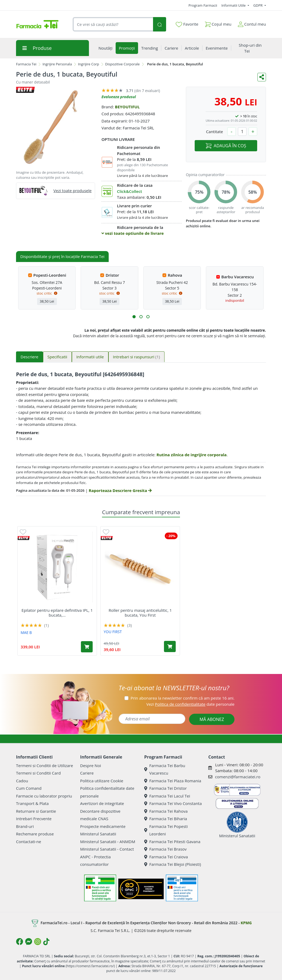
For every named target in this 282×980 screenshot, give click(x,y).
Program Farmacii (203, 5)
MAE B (26, 632)
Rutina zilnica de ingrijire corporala (192, 455)
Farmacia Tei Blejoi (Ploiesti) (173, 864)
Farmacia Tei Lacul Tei (167, 796)
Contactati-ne (29, 842)
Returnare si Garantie (36, 811)
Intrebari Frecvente (34, 819)
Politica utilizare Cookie (102, 781)
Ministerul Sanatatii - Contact (107, 849)
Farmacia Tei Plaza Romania (173, 781)
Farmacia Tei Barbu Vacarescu (165, 769)
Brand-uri (25, 826)
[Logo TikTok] (46, 942)
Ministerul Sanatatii (98, 834)
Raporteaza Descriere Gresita (120, 490)
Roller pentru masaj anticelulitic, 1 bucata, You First (140, 613)
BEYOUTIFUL (127, 107)
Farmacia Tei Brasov (165, 849)
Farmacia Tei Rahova (166, 811)
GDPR (258, 5)
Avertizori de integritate (102, 803)
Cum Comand (29, 788)
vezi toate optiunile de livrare (133, 233)
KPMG (246, 923)
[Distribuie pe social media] (262, 77)
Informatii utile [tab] (90, 357)
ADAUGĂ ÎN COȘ (226, 146)
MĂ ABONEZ (212, 719)
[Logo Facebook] (19, 942)
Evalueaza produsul (119, 97)
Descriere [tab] (30, 357)
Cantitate (214, 132)
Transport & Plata (32, 803)
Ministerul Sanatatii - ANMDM (108, 842)
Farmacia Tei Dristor (165, 788)
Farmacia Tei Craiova (166, 857)
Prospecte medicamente (103, 826)
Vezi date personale (190, 704)
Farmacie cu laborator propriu (44, 796)
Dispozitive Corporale (122, 64)
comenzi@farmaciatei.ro (238, 777)
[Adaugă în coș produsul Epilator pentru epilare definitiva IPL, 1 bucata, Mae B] (87, 647)
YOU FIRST (113, 632)
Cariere (87, 773)
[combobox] (113, 24)
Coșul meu (218, 23)
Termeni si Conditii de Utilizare (44, 765)
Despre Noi (91, 765)
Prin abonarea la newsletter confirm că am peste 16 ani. (183, 698)
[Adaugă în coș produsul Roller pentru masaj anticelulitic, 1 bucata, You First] (170, 646)
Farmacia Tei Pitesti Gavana (172, 842)
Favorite (187, 24)
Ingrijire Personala (57, 64)
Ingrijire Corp (89, 64)
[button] (134, 317)
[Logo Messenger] (29, 942)
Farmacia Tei (26, 64)
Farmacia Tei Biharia (166, 819)
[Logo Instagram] (38, 942)
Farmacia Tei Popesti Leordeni (166, 830)
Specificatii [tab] (57, 357)
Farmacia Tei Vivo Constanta (173, 803)
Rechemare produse (35, 834)
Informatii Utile (234, 5)
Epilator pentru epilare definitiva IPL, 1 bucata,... (57, 613)
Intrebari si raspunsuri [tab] (136, 357)
